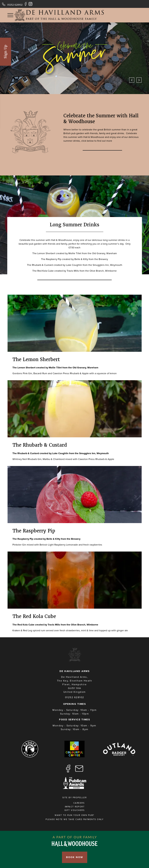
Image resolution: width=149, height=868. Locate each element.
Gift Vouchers (75, 810)
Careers (79, 803)
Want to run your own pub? (74, 815)
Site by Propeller (75, 798)
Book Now (75, 857)
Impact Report (75, 807)
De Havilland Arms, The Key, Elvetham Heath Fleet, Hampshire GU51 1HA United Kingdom (75, 684)
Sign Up (5, 52)
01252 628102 (15, 5)
